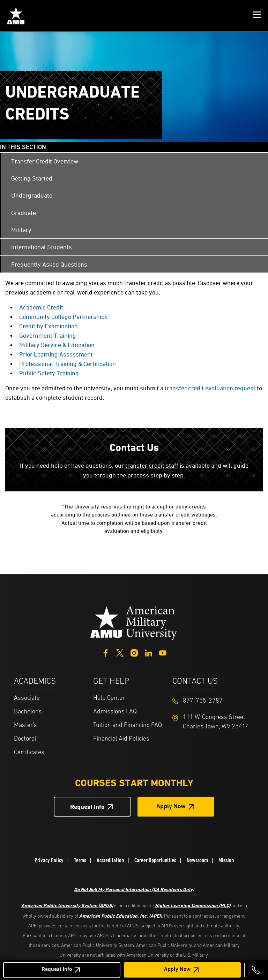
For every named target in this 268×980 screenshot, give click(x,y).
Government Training (48, 335)
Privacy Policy (49, 860)
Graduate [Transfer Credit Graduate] (24, 213)
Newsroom (197, 860)
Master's (25, 725)
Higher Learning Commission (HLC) (193, 905)
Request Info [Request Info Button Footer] (87, 807)
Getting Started (32, 178)
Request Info (57, 970)
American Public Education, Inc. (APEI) (121, 916)
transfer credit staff (152, 465)
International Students (42, 247)
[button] (257, 16)
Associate (27, 698)
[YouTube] (163, 652)
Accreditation (110, 860)
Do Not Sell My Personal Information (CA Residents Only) (134, 889)
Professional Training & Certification (68, 364)
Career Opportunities (155, 860)
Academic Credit (41, 307)
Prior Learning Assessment (56, 354)
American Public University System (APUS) (67, 905)
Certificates (29, 753)
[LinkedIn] (148, 652)
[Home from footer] (134, 622)
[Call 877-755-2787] (256, 970)
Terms (80, 860)
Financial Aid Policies (121, 739)
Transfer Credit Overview (45, 161)
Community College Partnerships (64, 317)
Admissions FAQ (115, 712)
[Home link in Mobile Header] (16, 16)
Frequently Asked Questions (49, 264)
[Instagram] (134, 652)
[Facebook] (106, 652)
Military (21, 230)
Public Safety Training (49, 373)
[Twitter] (120, 652)
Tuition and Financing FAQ (128, 725)
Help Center (109, 698)
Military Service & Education (57, 345)
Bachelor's (28, 712)
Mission (226, 860)
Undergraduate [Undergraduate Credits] (32, 195)
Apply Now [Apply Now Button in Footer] (171, 807)
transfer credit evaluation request (210, 388)
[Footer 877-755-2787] (212, 701)
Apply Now (177, 970)
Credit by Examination (49, 326)
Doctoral (25, 739)
